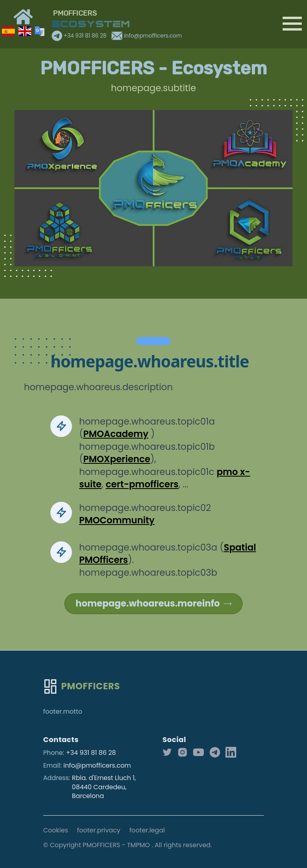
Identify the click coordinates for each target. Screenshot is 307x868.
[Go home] (82, 686)
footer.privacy (99, 830)
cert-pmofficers (142, 484)
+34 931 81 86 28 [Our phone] (91, 753)
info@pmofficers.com (147, 36)
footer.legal (147, 830)
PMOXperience (117, 459)
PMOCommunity (117, 520)
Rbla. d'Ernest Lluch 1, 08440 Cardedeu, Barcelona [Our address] (104, 787)
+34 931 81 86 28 (80, 36)
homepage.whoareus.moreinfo (153, 603)
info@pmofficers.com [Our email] (97, 766)
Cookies (56, 830)
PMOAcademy (116, 434)
